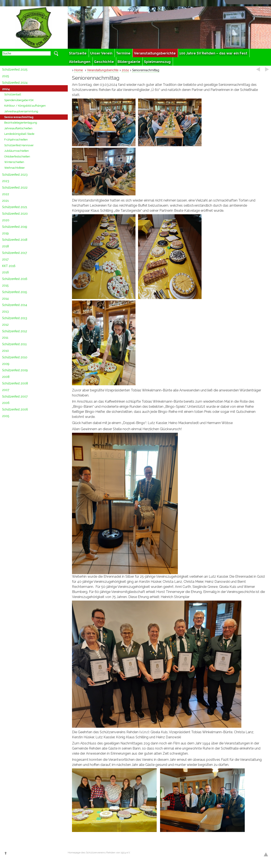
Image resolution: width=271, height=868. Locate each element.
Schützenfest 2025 (15, 70)
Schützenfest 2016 (15, 279)
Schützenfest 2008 (15, 383)
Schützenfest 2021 (15, 207)
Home (79, 70)
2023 (6, 181)
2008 (6, 377)
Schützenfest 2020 (15, 214)
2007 (6, 390)
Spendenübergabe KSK (19, 100)
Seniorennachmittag (19, 117)
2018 (6, 246)
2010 (6, 351)
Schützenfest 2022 (15, 188)
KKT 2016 (9, 266)
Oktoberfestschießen (17, 156)
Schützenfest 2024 (15, 83)
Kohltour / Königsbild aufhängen (25, 106)
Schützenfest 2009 (15, 370)
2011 (5, 338)
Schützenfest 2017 (15, 253)
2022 (6, 194)
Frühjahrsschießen (16, 140)
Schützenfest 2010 (15, 357)
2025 (6, 76)
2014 (5, 299)
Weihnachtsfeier (15, 168)
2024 (6, 89)
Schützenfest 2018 (15, 240)
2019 (5, 233)
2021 (5, 201)
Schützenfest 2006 (15, 409)
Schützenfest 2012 (15, 331)
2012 (5, 325)
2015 (5, 285)
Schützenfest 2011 (14, 344)
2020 (6, 220)
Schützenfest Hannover (19, 145)
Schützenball (13, 94)
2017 (5, 259)
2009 (6, 364)
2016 (6, 272)
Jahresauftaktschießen (18, 128)
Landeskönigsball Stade (19, 134)
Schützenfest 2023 (15, 175)
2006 (6, 403)
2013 (5, 312)
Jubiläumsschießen (17, 151)
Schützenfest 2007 (15, 396)
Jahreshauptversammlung (21, 111)
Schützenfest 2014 (15, 305)
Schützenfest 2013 (15, 318)
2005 (6, 416)
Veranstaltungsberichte (103, 70)
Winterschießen (14, 162)
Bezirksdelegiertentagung (21, 123)
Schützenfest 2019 (15, 227)
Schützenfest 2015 (15, 292)
